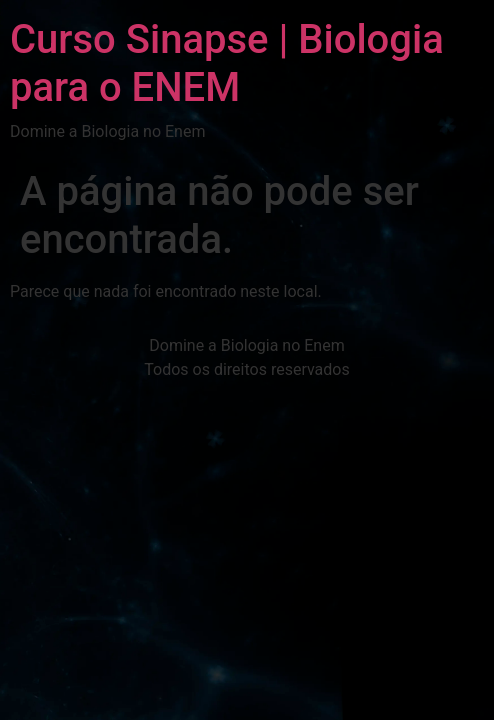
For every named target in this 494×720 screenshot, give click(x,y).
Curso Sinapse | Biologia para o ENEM (227, 63)
